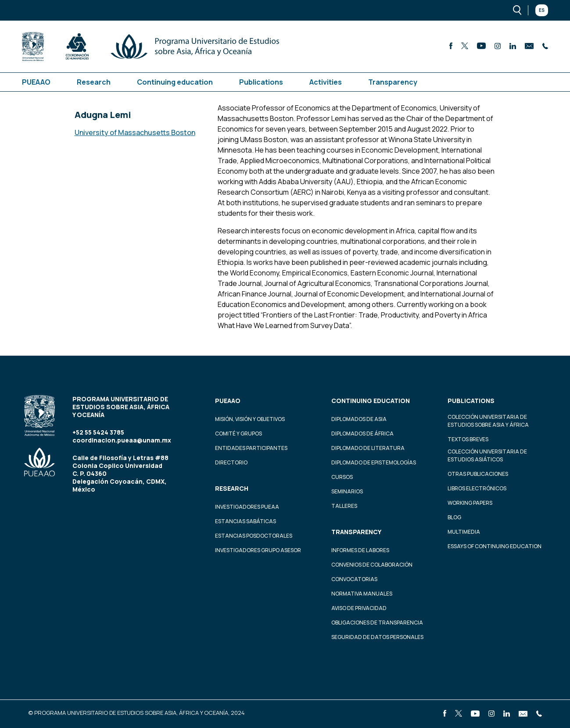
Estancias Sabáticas (246, 521)
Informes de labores (360, 550)
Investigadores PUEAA (247, 507)
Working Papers (470, 503)
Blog (454, 517)
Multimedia (464, 532)
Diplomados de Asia (359, 419)
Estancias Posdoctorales (254, 536)
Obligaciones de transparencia (377, 623)
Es (542, 10)
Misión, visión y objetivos (250, 419)
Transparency (393, 82)
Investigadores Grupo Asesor (258, 550)
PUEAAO (36, 82)
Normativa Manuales (362, 594)
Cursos (342, 477)
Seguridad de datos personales (377, 637)
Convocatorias (354, 579)
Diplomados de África (362, 434)
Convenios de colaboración (372, 565)
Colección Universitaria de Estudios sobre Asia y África (488, 421)
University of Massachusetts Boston (135, 132)
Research (94, 82)
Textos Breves (468, 439)
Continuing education (175, 82)
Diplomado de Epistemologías (374, 462)
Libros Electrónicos (477, 488)
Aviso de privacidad (359, 608)
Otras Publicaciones (478, 474)
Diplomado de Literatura (368, 448)
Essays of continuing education (495, 546)
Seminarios (347, 491)
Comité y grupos (238, 434)
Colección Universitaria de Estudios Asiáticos (487, 455)
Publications (261, 82)
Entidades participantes (251, 448)
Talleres (344, 506)
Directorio (231, 462)
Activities (326, 82)
